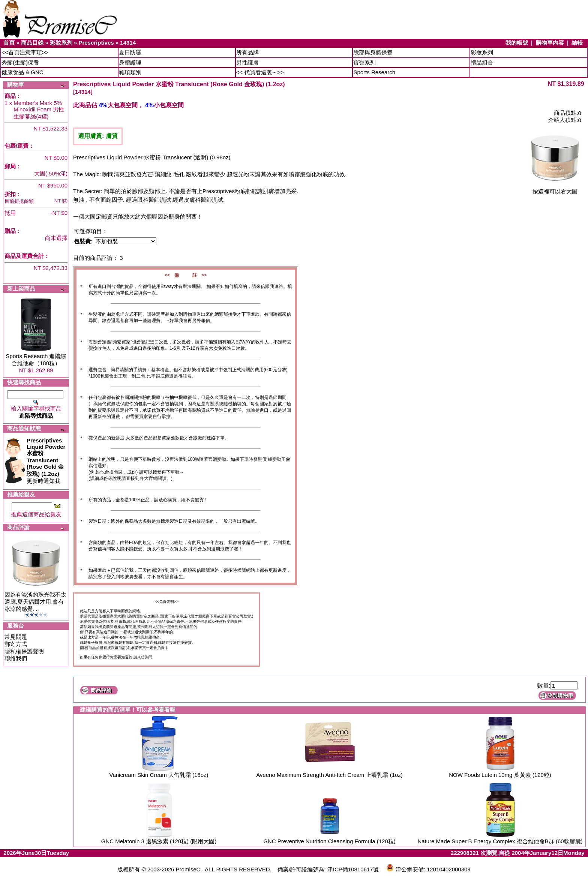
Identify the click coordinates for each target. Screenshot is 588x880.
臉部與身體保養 (373, 52)
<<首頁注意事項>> (25, 52)
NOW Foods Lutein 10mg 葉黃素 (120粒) (500, 775)
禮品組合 (482, 62)
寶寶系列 (364, 62)
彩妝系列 (61, 43)
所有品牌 (247, 52)
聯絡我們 (16, 658)
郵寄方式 (16, 644)
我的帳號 (517, 43)
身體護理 (130, 62)
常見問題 (16, 637)
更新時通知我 (46, 461)
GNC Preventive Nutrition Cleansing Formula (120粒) (329, 841)
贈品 (10, 231)
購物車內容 (550, 43)
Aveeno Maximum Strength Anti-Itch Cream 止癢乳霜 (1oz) (329, 775)
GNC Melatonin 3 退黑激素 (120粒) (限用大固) (159, 841)
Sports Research (374, 72)
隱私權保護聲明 (24, 651)
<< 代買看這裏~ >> (260, 72)
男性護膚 (247, 62)
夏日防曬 (130, 52)
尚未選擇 (56, 238)
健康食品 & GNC (22, 72)
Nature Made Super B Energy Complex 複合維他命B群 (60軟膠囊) (500, 841)
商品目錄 (32, 43)
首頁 (9, 43)
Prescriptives (96, 43)
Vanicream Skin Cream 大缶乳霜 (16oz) (159, 775)
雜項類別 (130, 72)
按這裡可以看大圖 (555, 189)
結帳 (577, 43)
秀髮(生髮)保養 (20, 62)
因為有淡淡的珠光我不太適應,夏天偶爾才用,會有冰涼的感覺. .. (35, 602)
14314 (128, 43)
